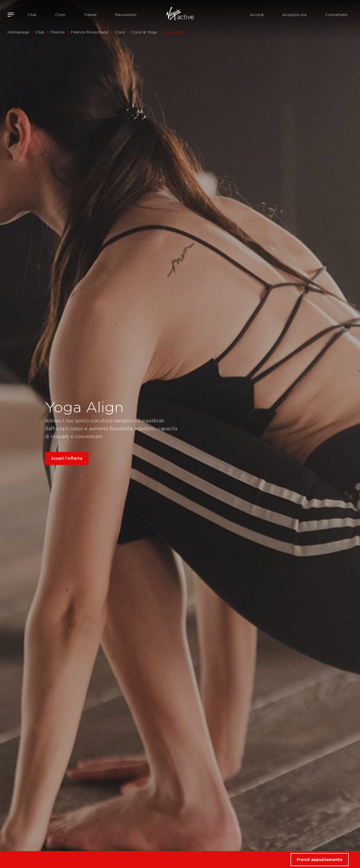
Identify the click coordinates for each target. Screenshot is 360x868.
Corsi (60, 15)
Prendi (320, 859)
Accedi (257, 15)
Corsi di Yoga (144, 32)
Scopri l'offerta (67, 458)
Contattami (336, 15)
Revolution (126, 15)
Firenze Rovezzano (90, 32)
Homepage (18, 32)
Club (32, 15)
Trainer (90, 15)
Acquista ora (294, 15)
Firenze (58, 32)
